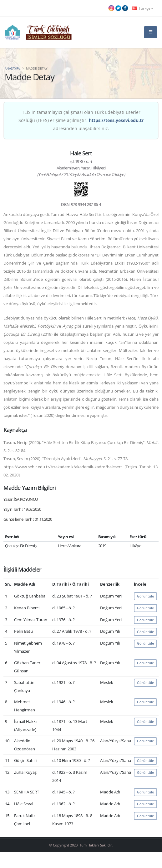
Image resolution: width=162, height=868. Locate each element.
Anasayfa (12, 68)
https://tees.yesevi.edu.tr (116, 120)
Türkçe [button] (143, 8)
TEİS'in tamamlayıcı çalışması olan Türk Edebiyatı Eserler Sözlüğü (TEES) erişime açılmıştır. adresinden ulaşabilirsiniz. (81, 120)
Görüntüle (145, 596)
